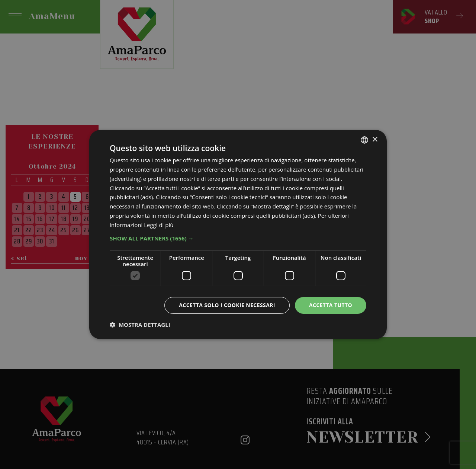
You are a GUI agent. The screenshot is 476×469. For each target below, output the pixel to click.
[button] (238, 238)
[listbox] (364, 140)
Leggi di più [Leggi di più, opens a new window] (159, 225)
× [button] (375, 139)
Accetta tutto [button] (331, 305)
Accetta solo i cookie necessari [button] (227, 305)
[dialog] (238, 234)
